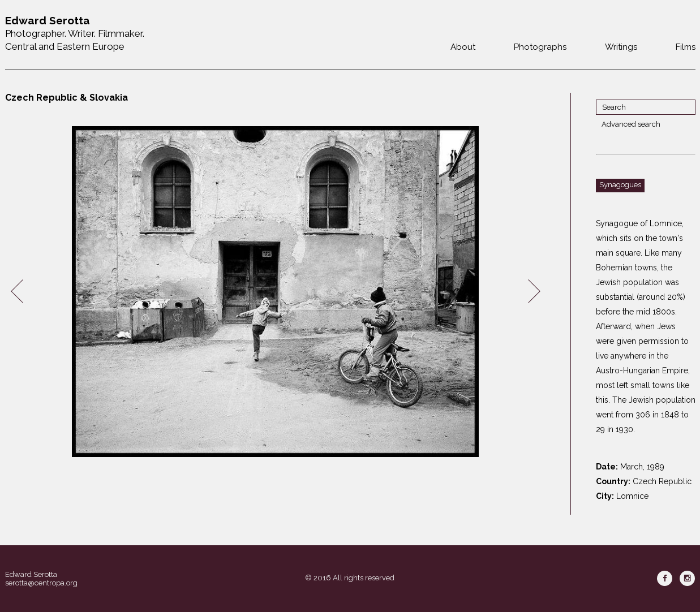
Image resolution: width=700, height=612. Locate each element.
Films (686, 47)
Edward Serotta (31, 574)
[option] (276, 292)
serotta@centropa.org (41, 583)
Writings (621, 47)
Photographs (540, 47)
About (463, 47)
